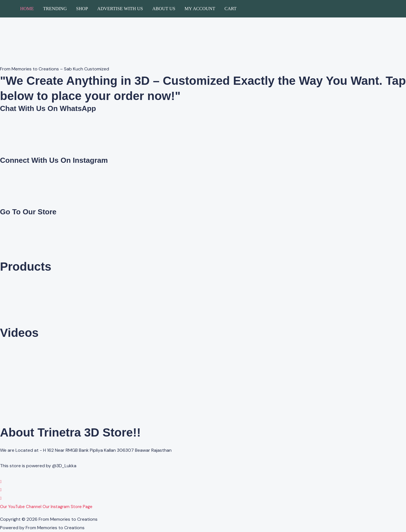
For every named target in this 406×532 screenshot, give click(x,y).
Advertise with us (120, 9)
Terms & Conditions (141, 513)
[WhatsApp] (1, 481)
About (90, 513)
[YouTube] (1, 498)
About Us (164, 9)
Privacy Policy (14, 513)
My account (200, 9)
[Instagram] (1, 490)
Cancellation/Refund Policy (189, 513)
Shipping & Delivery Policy (243, 513)
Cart (231, 9)
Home (27, 9)
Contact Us (108, 513)
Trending (55, 9)
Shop (82, 9)
